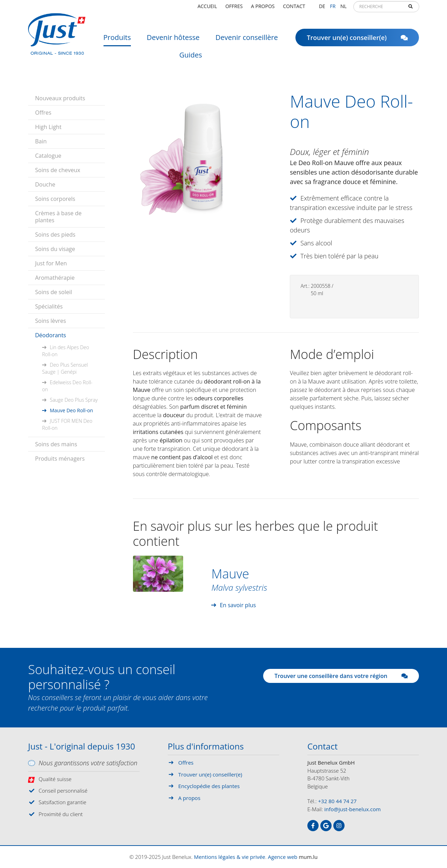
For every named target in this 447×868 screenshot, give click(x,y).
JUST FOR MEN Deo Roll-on (67, 424)
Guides (191, 58)
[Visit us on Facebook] (313, 826)
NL (343, 9)
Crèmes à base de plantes (58, 217)
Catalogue (48, 156)
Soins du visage (55, 249)
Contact (294, 9)
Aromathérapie (55, 278)
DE (322, 9)
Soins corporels (55, 199)
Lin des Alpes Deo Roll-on (66, 351)
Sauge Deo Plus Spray (74, 400)
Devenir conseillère (247, 40)
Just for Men (51, 263)
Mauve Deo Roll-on (71, 410)
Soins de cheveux (58, 170)
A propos (263, 9)
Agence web (283, 857)
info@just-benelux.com (352, 809)
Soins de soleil (54, 292)
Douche (45, 184)
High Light (48, 127)
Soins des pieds (55, 235)
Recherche (411, 9)
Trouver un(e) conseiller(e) (357, 40)
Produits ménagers (60, 459)
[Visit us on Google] (326, 826)
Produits (117, 40)
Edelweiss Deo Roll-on (67, 386)
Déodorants (51, 335)
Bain (41, 141)
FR (333, 9)
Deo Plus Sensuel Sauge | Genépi (65, 368)
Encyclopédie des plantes (209, 786)
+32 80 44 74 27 (338, 801)
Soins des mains (56, 444)
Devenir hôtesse (173, 40)
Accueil (207, 9)
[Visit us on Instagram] (339, 826)
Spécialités (49, 306)
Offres (234, 9)
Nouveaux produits (60, 98)
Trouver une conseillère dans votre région (341, 676)
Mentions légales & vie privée (230, 857)
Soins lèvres (51, 321)
